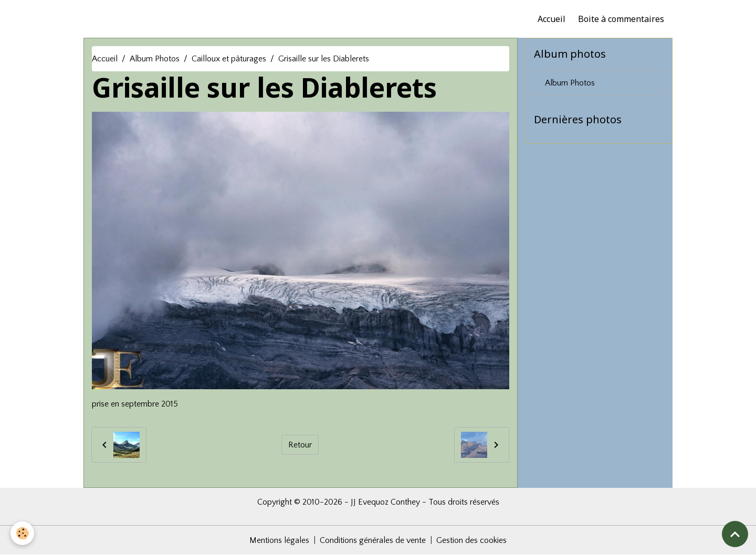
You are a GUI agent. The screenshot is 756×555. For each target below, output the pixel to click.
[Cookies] (22, 533)
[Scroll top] (735, 534)
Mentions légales (279, 540)
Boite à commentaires (621, 19)
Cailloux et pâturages (229, 59)
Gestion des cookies (471, 540)
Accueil (552, 19)
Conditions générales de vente (373, 540)
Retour (300, 445)
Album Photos (155, 59)
